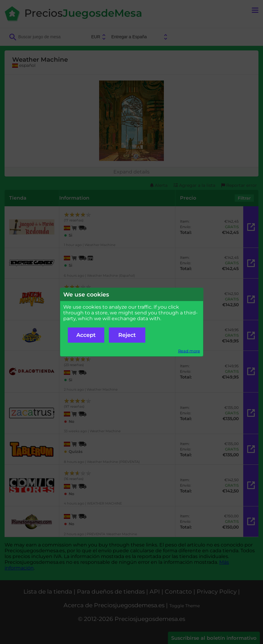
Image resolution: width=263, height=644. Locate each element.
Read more (189, 351)
